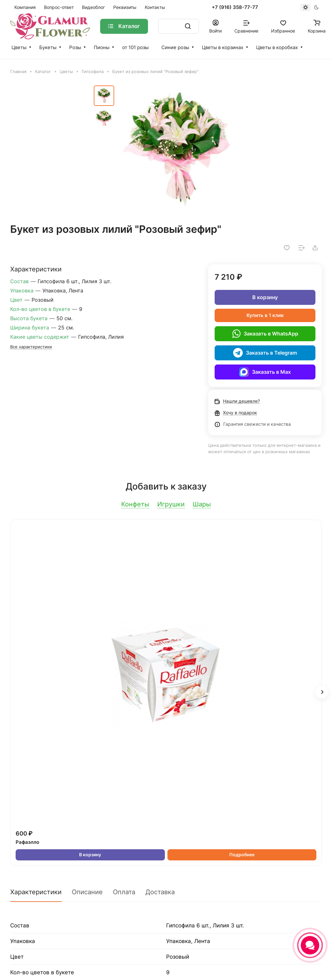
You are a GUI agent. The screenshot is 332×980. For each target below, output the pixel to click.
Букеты (48, 47)
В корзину (265, 297)
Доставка (160, 892)
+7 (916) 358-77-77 (235, 7)
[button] (322, 692)
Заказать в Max (265, 372)
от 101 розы (135, 47)
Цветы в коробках (277, 47)
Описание (87, 892)
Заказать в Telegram (265, 353)
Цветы (19, 47)
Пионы (102, 47)
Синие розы (175, 47)
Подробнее (242, 855)
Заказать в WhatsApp (265, 334)
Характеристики (36, 892)
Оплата (124, 892)
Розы (75, 47)
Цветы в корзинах (223, 47)
